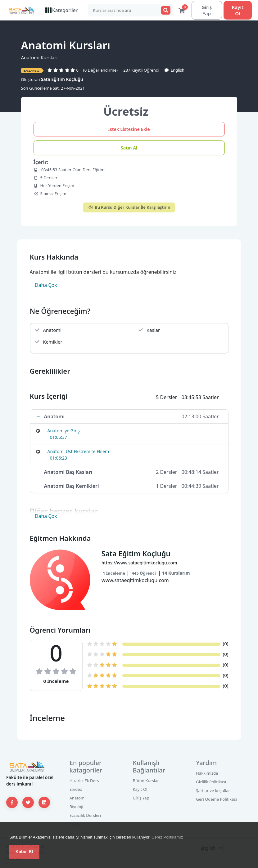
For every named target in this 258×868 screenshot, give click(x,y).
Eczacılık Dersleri (85, 816)
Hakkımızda (207, 773)
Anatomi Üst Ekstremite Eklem (78, 452)
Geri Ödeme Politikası (216, 799)
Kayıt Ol (237, 10)
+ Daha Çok (44, 285)
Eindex (76, 790)
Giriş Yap (205, 10)
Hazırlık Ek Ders (84, 781)
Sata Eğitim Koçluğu (62, 80)
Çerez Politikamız (167, 837)
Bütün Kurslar (146, 781)
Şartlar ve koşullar (213, 791)
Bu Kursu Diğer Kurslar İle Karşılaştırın (129, 207)
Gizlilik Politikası (211, 782)
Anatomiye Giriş (64, 431)
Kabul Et (24, 852)
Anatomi (78, 798)
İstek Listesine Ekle (129, 129)
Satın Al (129, 148)
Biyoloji (76, 807)
